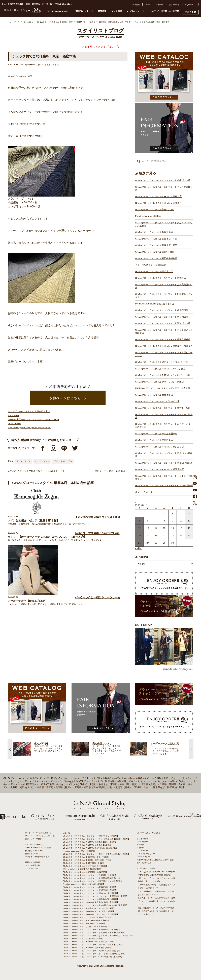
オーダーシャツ (42, 461)
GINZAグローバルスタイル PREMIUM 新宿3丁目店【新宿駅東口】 (90, 848)
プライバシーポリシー (146, 854)
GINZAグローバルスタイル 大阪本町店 (154, 395)
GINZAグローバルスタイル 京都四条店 (154, 440)
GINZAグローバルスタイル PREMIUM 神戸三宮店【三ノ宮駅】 (89, 942)
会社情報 (136, 5)
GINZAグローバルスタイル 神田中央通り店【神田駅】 (85, 866)
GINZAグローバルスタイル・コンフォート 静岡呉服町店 (163, 339)
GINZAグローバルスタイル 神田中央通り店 (156, 258)
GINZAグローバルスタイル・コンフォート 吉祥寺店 (161, 278)
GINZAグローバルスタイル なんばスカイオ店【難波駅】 (86, 926)
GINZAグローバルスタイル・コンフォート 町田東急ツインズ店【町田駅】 (94, 881)
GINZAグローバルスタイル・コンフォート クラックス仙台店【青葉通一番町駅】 (96, 839)
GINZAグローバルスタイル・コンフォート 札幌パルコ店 (163, 180)
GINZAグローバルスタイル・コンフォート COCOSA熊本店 (164, 485)
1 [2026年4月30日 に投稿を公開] (164, 513)
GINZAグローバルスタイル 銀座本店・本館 (156, 239)
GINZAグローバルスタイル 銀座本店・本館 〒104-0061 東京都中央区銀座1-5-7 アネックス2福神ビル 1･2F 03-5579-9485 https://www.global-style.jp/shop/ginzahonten (33, 420)
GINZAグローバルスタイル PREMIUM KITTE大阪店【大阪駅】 (89, 911)
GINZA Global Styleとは (59, 11)
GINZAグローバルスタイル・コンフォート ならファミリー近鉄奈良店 (164, 426)
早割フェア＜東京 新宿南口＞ (111, 471)
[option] (42, 749)
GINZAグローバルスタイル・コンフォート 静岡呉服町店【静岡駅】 (91, 899)
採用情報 (159, 5)
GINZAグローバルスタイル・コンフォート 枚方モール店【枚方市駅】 (92, 929)
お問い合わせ (174, 5)
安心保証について (32, 854)
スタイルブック (32, 868)
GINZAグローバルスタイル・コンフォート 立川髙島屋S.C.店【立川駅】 (93, 878)
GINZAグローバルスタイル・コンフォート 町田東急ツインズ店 (164, 296)
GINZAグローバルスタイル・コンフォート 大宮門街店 (162, 317)
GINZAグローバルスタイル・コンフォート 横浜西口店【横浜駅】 (90, 887)
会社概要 (140, 845)
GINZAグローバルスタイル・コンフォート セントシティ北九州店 (164, 477)
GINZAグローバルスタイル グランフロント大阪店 (159, 382)
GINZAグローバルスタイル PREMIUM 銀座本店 (158, 196)
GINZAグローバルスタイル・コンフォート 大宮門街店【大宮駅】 (90, 890)
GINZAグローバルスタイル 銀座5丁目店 (155, 252)
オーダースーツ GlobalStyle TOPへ (40, 833)
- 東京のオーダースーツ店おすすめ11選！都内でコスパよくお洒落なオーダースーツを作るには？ (156, 901)
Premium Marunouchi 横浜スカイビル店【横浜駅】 (84, 884)
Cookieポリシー (143, 857)
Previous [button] (10, 749)
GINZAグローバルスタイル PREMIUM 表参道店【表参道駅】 (88, 845)
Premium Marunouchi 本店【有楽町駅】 (79, 851)
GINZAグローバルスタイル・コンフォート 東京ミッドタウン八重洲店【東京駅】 (96, 854)
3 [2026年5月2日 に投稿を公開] (181, 513)
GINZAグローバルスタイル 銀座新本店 (154, 232)
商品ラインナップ (84, 11)
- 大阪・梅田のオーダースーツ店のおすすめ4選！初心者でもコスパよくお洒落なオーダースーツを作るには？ (156, 911)
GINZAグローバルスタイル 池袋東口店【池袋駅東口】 (85, 872)
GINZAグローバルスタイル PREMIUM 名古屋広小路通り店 (164, 346)
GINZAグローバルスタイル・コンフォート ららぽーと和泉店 (164, 416)
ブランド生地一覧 (32, 865)
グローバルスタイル (63, 461)
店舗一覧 (66, 833)
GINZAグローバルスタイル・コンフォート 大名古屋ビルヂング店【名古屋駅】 (95, 905)
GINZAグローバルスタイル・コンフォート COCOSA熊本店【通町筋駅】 (93, 957)
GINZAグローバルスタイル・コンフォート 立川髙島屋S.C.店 (164, 286)
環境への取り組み (144, 863)
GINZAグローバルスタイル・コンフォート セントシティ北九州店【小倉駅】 (94, 954)
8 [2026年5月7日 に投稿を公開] (164, 521)
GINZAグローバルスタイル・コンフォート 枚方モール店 (163, 408)
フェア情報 (116, 11)
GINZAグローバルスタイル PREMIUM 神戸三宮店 (159, 447)
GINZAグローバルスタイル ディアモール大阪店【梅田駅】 (87, 920)
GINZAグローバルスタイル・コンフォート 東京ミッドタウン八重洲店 (164, 224)
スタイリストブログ (33, 839)
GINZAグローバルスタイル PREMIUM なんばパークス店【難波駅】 (91, 914)
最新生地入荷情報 (32, 862)
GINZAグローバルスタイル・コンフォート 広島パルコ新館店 (164, 455)
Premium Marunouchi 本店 (148, 216)
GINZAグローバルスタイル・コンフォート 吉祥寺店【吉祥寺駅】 (90, 875)
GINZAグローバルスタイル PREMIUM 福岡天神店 (159, 469)
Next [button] (191, 749)
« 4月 (138, 548)
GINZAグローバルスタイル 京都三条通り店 (156, 434)
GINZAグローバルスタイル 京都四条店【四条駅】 (83, 939)
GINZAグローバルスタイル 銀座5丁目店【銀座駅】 (84, 863)
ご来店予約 (190, 12)
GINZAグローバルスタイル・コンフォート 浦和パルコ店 (163, 323)
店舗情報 (102, 11)
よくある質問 (142, 839)
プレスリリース (143, 851)
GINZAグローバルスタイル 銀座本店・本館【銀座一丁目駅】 (88, 860)
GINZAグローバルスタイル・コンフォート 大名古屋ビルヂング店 (164, 354)
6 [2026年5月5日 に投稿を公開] (148, 521)
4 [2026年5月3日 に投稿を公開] (189, 513)
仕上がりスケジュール (34, 851)
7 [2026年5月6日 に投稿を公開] (156, 521)
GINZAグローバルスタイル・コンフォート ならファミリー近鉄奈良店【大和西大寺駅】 (99, 936)
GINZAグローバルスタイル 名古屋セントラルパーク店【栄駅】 (89, 908)
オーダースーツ (23, 461)
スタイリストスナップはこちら (100, 47)
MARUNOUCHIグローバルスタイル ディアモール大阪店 (163, 388)
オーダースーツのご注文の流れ (38, 848)
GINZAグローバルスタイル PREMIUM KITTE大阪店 (160, 369)
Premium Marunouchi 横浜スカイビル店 (155, 304)
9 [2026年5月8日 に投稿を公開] (172, 521)
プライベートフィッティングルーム (40, 836)
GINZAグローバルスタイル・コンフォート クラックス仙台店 (164, 188)
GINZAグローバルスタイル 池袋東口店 (154, 271)
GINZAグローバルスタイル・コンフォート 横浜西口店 (162, 310)
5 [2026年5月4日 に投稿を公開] (139, 521)
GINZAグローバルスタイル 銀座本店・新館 (156, 245)
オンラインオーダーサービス (37, 857)
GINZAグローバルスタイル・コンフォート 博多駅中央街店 (164, 463)
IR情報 (148, 5)
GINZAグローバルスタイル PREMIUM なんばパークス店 (163, 375)
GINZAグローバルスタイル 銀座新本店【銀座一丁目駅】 (86, 857)
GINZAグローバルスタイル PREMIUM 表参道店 (158, 203)
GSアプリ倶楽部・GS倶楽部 (165, 11)
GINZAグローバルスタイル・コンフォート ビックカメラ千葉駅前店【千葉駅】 (95, 896)
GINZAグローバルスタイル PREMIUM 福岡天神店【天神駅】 (88, 948)
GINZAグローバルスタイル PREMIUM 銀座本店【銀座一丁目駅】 (90, 842)
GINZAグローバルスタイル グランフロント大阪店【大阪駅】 (88, 917)
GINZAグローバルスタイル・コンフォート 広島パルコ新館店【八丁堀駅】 (94, 945)
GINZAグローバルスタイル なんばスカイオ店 (157, 401)
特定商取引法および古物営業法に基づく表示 (155, 860)
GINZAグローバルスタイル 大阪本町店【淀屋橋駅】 (84, 923)
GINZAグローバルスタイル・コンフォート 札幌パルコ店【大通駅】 (91, 836)
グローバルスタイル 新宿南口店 (151, 265)
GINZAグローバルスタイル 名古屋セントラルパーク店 (162, 362)
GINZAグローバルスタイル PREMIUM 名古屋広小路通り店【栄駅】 (91, 902)
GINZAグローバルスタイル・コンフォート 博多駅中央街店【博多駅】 (92, 951)
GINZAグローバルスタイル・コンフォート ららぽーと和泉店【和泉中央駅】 (94, 933)
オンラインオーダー (136, 11)
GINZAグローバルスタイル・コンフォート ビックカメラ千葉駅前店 (164, 331)
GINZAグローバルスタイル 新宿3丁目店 (155, 210)
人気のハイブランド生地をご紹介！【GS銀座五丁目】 (36, 471)
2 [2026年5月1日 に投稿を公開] (172, 513)
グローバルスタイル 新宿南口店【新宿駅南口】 (82, 869)
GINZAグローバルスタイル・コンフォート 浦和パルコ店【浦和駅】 (91, 893)
